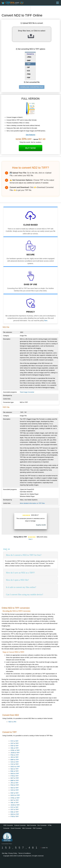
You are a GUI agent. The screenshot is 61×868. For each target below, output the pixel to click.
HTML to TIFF (15, 750)
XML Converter (27, 828)
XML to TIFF (14, 748)
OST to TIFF (15, 743)
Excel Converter (16, 828)
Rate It (30, 539)
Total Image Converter (27, 392)
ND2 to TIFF (14, 769)
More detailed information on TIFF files (32, 503)
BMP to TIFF (15, 760)
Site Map (5, 853)
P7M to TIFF (15, 776)
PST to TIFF (14, 741)
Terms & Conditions (24, 853)
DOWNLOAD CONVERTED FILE (32, 87)
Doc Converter (42, 825)
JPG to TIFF (14, 757)
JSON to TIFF (15, 753)
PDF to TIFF (14, 746)
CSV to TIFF (15, 764)
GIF (28, 67)
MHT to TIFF (15, 778)
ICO (29, 71)
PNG (29, 74)
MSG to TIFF (15, 774)
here (46, 321)
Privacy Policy (13, 853)
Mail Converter (32, 825)
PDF (29, 78)
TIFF (29, 64)
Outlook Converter (20, 825)
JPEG (29, 57)
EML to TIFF (14, 771)
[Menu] (58, 3)
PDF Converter (8, 825)
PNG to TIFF (15, 755)
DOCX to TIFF (15, 767)
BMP (29, 60)
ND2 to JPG (12, 722)
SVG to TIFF (15, 762)
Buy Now (30, 148)
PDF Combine (37, 828)
